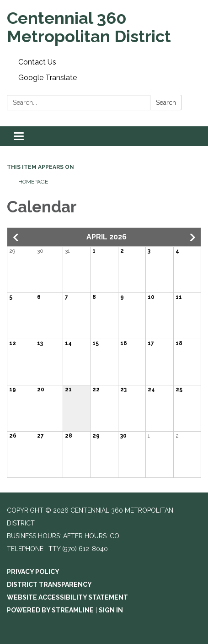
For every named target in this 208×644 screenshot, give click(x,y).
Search (166, 103)
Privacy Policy (33, 572)
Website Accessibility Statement (67, 597)
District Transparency (49, 584)
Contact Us (37, 62)
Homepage (33, 182)
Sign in (111, 610)
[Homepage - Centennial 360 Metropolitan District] (104, 27)
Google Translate (48, 78)
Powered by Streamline (50, 610)
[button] (16, 238)
